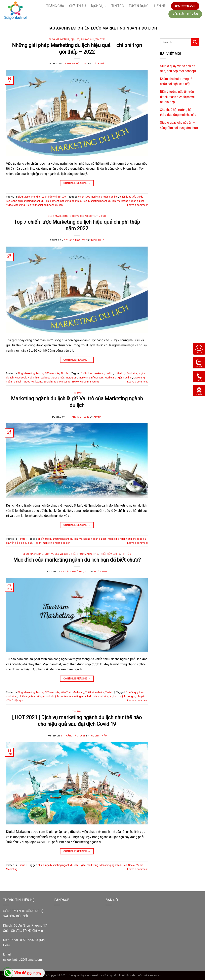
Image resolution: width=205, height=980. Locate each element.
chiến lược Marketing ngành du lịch (98, 197)
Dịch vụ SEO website (82, 216)
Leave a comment (137, 205)
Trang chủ (55, 6)
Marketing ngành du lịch (102, 201)
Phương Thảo (98, 736)
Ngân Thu (100, 572)
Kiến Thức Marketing (85, 554)
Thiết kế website (110, 554)
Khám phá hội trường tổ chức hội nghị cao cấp (176, 81)
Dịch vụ (98, 6)
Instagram (72, 378)
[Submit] (195, 42)
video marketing (89, 382)
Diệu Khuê (98, 64)
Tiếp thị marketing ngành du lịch (44, 205)
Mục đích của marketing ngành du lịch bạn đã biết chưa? (77, 560)
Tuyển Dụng (139, 6)
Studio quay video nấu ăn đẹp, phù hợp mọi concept (178, 69)
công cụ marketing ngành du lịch (30, 201)
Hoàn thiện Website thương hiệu (46, 378)
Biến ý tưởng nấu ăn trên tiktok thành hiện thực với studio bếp (177, 97)
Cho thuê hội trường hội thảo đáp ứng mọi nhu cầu (178, 112)
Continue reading (77, 183)
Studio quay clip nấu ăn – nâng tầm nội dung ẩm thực (179, 125)
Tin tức (117, 6)
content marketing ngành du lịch (69, 201)
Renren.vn (154, 975)
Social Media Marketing (57, 382)
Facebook (21, 378)
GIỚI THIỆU (77, 6)
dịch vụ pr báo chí (82, 39)
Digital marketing (89, 865)
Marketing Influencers (91, 378)
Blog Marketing (59, 39)
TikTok (75, 382)
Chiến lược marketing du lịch (97, 373)
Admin (97, 417)
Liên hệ (160, 6)
